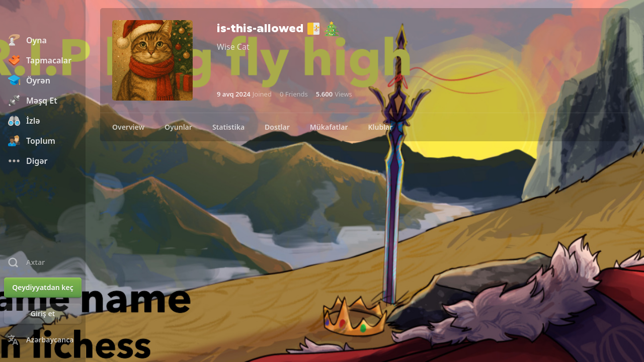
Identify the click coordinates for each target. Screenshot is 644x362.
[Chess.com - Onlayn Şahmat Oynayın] (43, 17)
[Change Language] (43, 340)
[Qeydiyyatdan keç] (43, 288)
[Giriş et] (43, 314)
